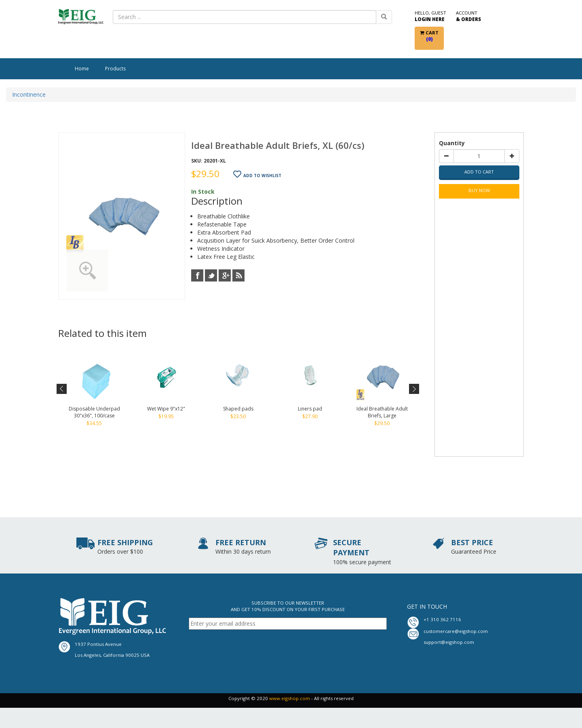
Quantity (452, 143)
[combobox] (245, 17)
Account (468, 16)
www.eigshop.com (290, 698)
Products (115, 69)
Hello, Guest (430, 16)
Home (82, 69)
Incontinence (29, 94)
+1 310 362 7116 (442, 619)
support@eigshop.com (449, 642)
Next (413, 389)
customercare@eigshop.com (456, 631)
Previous (62, 389)
